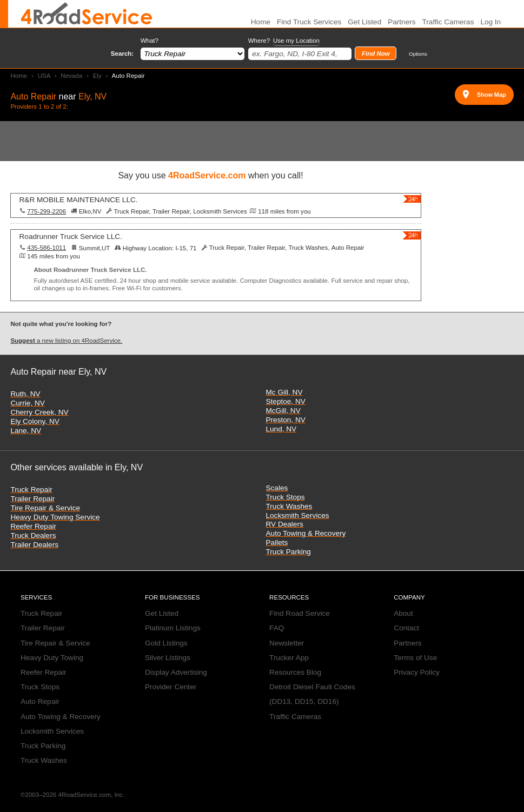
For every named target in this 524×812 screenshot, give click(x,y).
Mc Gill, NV (284, 392)
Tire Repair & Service (45, 508)
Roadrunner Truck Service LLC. (71, 237)
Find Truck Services (309, 22)
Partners (402, 22)
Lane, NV (26, 431)
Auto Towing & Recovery (306, 533)
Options (418, 54)
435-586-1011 (47, 248)
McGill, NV (283, 411)
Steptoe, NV (286, 401)
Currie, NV (27, 403)
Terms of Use (415, 658)
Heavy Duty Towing (52, 658)
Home (19, 76)
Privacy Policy (417, 672)
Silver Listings (168, 658)
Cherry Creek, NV (39, 412)
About (403, 613)
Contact (406, 628)
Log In (490, 22)
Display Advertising (176, 672)
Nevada (71, 76)
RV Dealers (285, 524)
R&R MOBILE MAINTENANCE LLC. (79, 200)
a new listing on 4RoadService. (66, 341)
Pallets (277, 543)
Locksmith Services (298, 515)
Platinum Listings (173, 628)
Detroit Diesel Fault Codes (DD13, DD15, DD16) (312, 694)
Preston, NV (286, 420)
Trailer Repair (32, 499)
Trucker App (289, 658)
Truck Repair (31, 490)
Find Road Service (300, 613)
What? (150, 41)
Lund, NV (281, 429)
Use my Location (296, 41)
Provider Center (171, 687)
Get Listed (364, 22)
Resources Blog (295, 672)
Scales (277, 488)
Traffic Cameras (448, 22)
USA (44, 76)
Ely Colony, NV (35, 421)
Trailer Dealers (34, 545)
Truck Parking (288, 552)
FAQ (277, 628)
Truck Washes (289, 506)
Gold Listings (166, 643)
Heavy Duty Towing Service (55, 517)
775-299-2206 (47, 211)
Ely (97, 76)
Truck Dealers (33, 535)
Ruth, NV (25, 394)
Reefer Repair (33, 526)
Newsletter (287, 643)
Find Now (376, 54)
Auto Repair (40, 701)
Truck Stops (286, 497)
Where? (284, 41)
